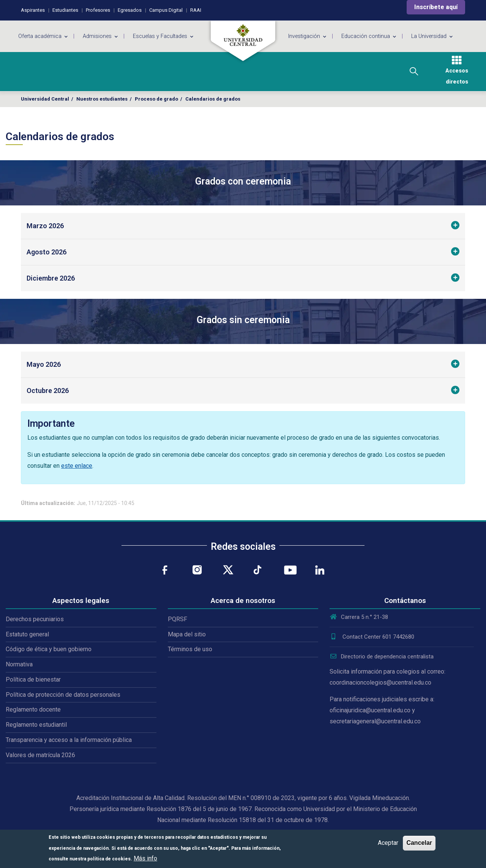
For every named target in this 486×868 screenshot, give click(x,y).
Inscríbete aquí (436, 7)
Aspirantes (33, 10)
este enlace (77, 466)
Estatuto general (27, 634)
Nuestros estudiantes (102, 99)
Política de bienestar (33, 679)
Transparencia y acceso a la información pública (69, 740)
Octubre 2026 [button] (48, 391)
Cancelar (419, 843)
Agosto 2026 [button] (47, 252)
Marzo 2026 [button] (45, 226)
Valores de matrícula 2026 (40, 755)
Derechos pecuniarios (35, 619)
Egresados (130, 10)
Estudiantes (65, 10)
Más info (145, 858)
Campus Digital (166, 10)
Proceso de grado (156, 99)
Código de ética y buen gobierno (49, 649)
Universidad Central (45, 99)
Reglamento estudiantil (36, 725)
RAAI (196, 10)
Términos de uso (190, 649)
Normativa (19, 664)
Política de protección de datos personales (63, 695)
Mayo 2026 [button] (44, 364)
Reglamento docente (33, 709)
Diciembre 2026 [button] (51, 278)
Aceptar (388, 843)
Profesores (98, 10)
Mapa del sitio (187, 634)
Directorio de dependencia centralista (382, 657)
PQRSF (178, 619)
